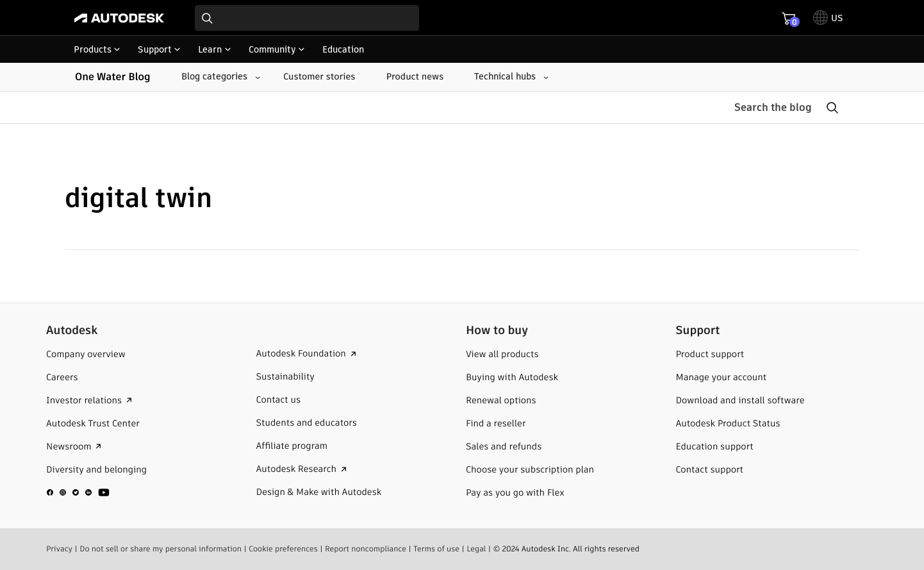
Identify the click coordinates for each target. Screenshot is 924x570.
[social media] (78, 492)
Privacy (59, 549)
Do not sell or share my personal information (161, 549)
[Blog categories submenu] (219, 77)
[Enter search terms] (307, 18)
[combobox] (307, 18)
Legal (476, 549)
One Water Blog (113, 77)
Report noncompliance (366, 549)
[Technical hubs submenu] (510, 77)
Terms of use (436, 549)
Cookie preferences (283, 549)
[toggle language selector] (828, 18)
